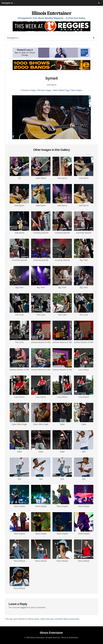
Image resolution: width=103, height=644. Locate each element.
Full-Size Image (44, 90)
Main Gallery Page (61, 90)
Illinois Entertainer (51, 13)
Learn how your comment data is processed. (60, 619)
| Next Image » (77, 90)
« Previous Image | (28, 90)
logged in (24, 607)
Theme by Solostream (69, 637)
